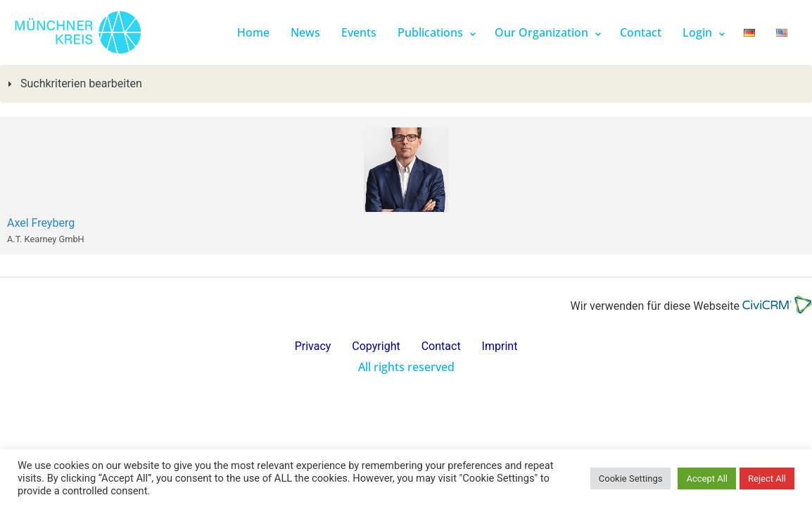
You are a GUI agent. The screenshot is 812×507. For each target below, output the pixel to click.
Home (253, 32)
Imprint (500, 346)
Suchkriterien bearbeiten (80, 83)
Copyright (376, 346)
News (305, 32)
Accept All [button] (707, 478)
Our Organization (541, 32)
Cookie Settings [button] (631, 478)
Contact (641, 32)
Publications (430, 32)
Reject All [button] (767, 478)
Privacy (313, 346)
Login (697, 32)
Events (359, 32)
